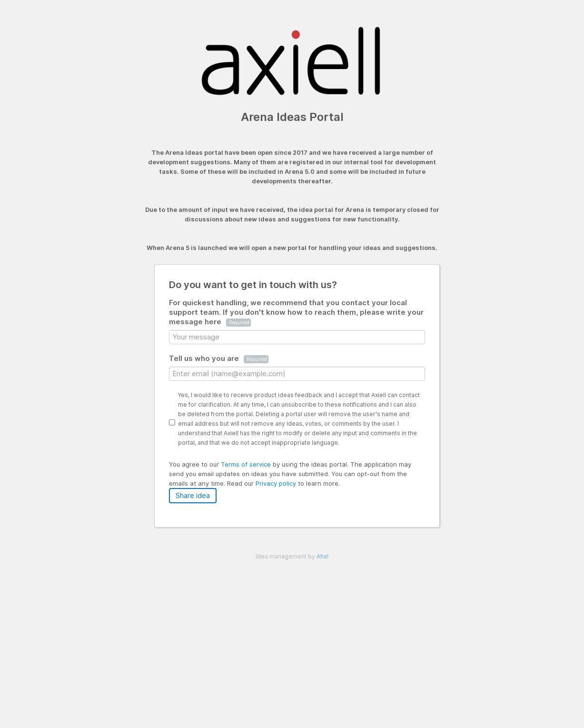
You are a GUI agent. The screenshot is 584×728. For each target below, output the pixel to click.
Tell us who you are (219, 359)
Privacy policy (277, 483)
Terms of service (247, 464)
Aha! (322, 556)
